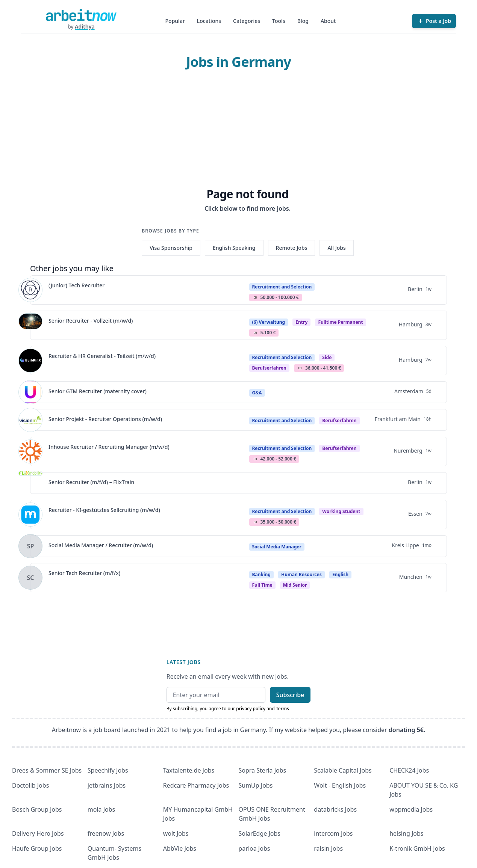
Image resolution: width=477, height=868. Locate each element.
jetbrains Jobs (107, 785)
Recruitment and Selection (282, 287)
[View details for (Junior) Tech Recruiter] (30, 290)
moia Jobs (101, 809)
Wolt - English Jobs (340, 785)
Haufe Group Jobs (37, 848)
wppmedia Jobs (411, 809)
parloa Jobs (254, 848)
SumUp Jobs (255, 785)
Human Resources (301, 574)
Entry (301, 322)
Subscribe (290, 695)
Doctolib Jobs (30, 785)
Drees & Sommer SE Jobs (47, 770)
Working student (341, 511)
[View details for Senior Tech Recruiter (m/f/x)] (30, 578)
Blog (303, 21)
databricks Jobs (335, 809)
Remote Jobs (292, 248)
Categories (247, 21)
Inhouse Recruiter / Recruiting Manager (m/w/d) (109, 447)
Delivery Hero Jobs (38, 833)
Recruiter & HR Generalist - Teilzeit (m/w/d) (102, 356)
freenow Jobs (106, 833)
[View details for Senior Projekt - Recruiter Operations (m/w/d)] (30, 420)
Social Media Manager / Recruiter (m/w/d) (101, 545)
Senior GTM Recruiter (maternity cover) (98, 391)
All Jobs (336, 248)
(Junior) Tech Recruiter (76, 285)
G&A (257, 393)
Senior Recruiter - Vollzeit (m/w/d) (91, 321)
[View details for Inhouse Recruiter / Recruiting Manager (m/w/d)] (30, 451)
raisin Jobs (328, 848)
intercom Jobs (333, 833)
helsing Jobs (406, 833)
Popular (175, 21)
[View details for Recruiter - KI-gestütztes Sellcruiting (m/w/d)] (30, 515)
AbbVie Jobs (180, 848)
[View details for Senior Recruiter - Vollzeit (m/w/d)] (30, 325)
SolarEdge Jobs (259, 833)
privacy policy (251, 709)
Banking (261, 574)
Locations (209, 21)
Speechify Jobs (108, 770)
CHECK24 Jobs (409, 770)
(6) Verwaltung (269, 322)
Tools (279, 21)
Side (327, 357)
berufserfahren (269, 368)
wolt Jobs (176, 833)
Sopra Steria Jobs (262, 770)
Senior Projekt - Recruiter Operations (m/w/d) (105, 419)
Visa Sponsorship (171, 248)
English (340, 574)
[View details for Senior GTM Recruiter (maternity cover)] (30, 392)
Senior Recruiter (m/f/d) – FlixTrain (91, 482)
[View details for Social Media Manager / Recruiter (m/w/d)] (30, 546)
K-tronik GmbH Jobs (417, 848)
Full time (262, 585)
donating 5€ (406, 730)
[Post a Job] (434, 21)
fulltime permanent (340, 322)
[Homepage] (81, 15)
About (328, 21)
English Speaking (234, 248)
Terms (282, 709)
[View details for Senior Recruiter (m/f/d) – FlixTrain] (30, 483)
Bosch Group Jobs (37, 809)
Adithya (85, 26)
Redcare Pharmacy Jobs (196, 785)
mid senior (295, 585)
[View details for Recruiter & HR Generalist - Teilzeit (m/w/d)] (30, 361)
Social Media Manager (277, 547)
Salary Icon (255, 297)
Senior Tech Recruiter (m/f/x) (84, 573)
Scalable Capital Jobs (343, 770)
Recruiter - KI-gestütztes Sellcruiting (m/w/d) (104, 510)
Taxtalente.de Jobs (189, 770)
